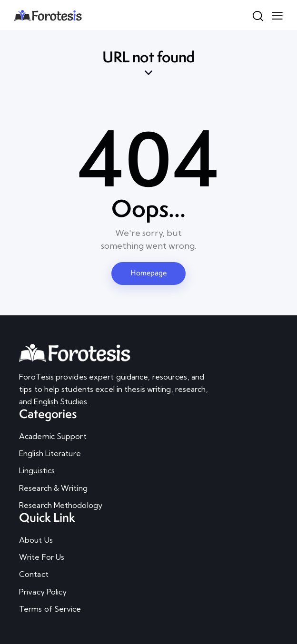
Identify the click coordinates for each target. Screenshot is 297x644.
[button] (277, 15)
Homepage (148, 273)
